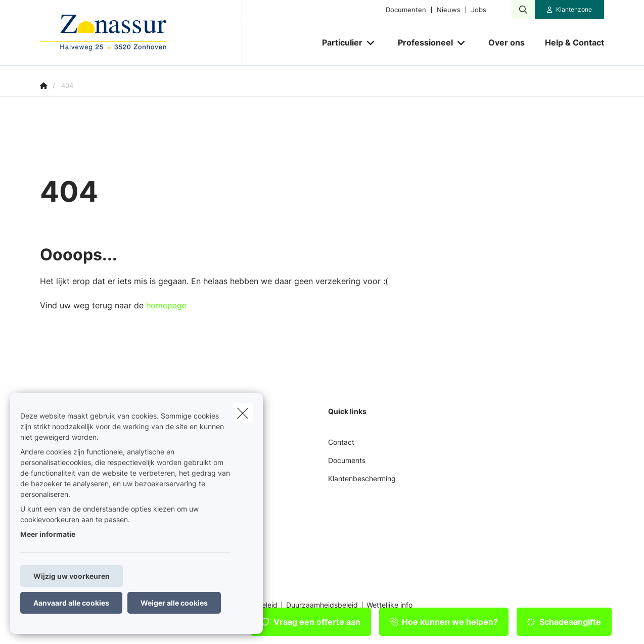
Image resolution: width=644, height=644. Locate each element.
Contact (341, 442)
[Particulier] (338, 42)
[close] (243, 413)
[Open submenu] (371, 43)
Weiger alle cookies (174, 603)
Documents (347, 460)
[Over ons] (507, 42)
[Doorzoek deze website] (523, 10)
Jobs (479, 10)
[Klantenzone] (570, 10)
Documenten (406, 10)
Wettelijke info (389, 605)
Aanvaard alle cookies (71, 603)
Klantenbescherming (362, 478)
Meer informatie (48, 534)
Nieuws (449, 10)
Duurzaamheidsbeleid (322, 605)
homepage (166, 305)
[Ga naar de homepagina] (141, 33)
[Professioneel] (422, 42)
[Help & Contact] (569, 42)
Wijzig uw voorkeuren (72, 576)
